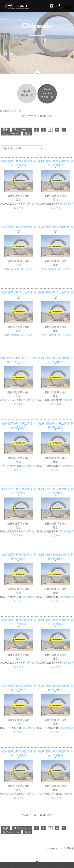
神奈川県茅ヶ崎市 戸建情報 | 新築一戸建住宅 (18, 163)
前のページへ (22, 130)
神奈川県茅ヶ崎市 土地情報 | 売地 (18, 229)
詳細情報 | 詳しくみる (21, 269)
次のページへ (11, 134)
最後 (28, 134)
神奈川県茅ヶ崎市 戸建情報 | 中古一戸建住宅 (56, 360)
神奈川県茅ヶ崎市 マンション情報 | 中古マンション (18, 360)
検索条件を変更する (11, 111)
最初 (6, 130)
